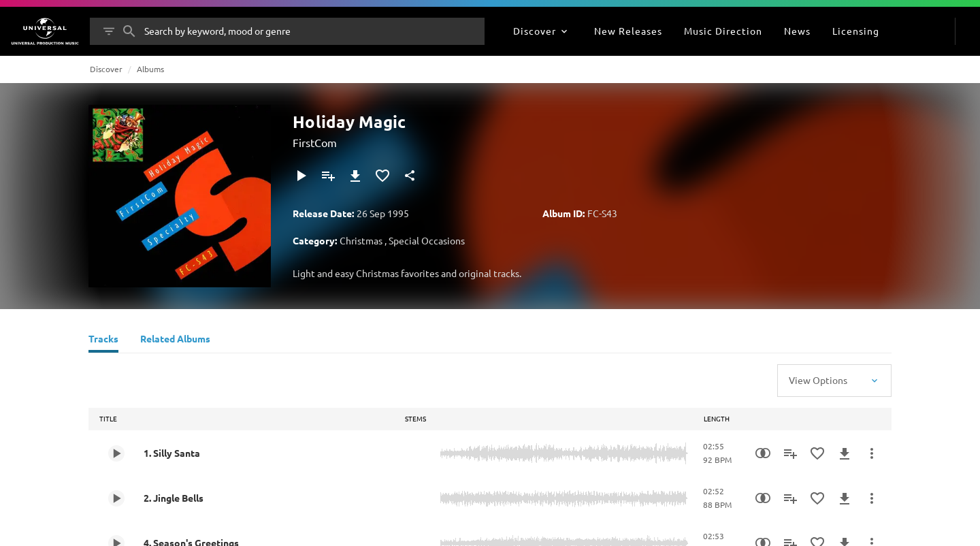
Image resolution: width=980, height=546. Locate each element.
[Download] (355, 176)
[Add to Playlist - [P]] (328, 176)
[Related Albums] (175, 340)
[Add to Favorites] (382, 176)
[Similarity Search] (763, 453)
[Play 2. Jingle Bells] (116, 498)
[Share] (410, 176)
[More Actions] (872, 453)
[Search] (129, 31)
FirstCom (315, 142)
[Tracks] (103, 340)
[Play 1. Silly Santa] (116, 453)
